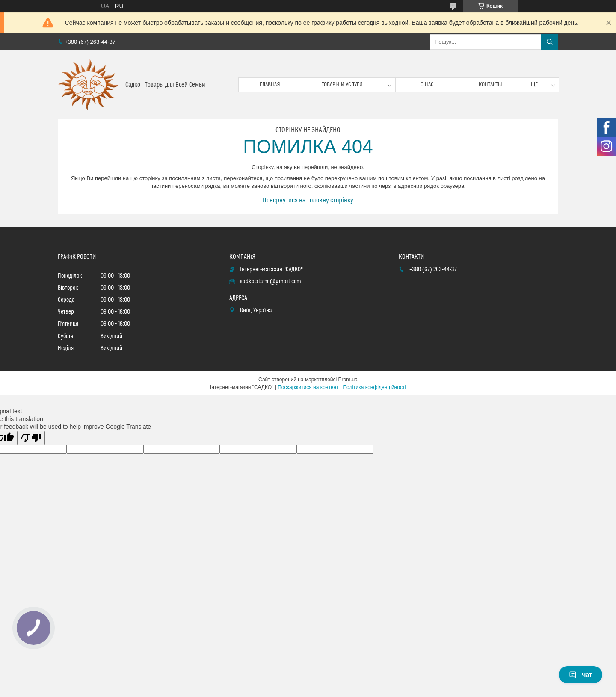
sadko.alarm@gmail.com (271, 282)
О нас (427, 85)
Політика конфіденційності (374, 387)
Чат (580, 675)
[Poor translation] (31, 438)
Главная (270, 85)
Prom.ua (348, 380)
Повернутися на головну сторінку (308, 200)
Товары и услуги (342, 85)
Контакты (490, 85)
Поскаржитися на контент (308, 387)
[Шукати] (550, 42)
